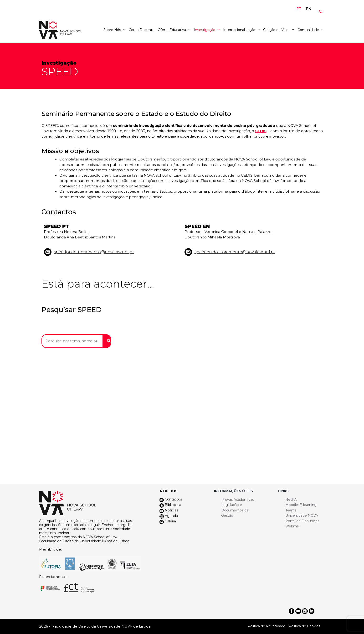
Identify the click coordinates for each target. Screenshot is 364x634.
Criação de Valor (276, 30)
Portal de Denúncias (302, 521)
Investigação (205, 30)
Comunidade (308, 30)
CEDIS (261, 131)
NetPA (291, 500)
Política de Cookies (304, 626)
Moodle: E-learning (301, 505)
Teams (291, 510)
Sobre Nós (112, 30)
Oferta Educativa (172, 30)
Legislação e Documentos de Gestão (235, 510)
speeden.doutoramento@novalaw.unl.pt (235, 252)
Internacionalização (239, 30)
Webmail (293, 526)
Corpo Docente (142, 30)
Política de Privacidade (267, 626)
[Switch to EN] (309, 9)
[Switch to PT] (299, 9)
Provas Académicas (238, 500)
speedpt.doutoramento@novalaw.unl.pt (94, 252)
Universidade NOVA (302, 515)
